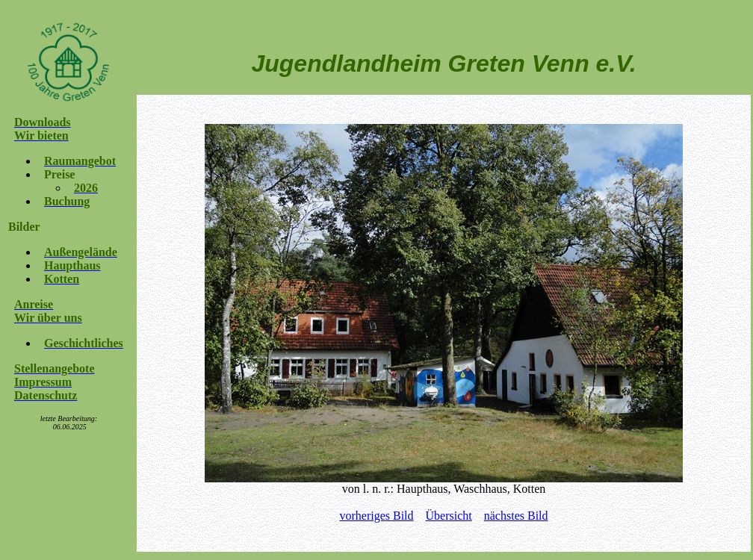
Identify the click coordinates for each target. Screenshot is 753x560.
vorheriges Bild (376, 516)
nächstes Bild (516, 516)
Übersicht (449, 516)
